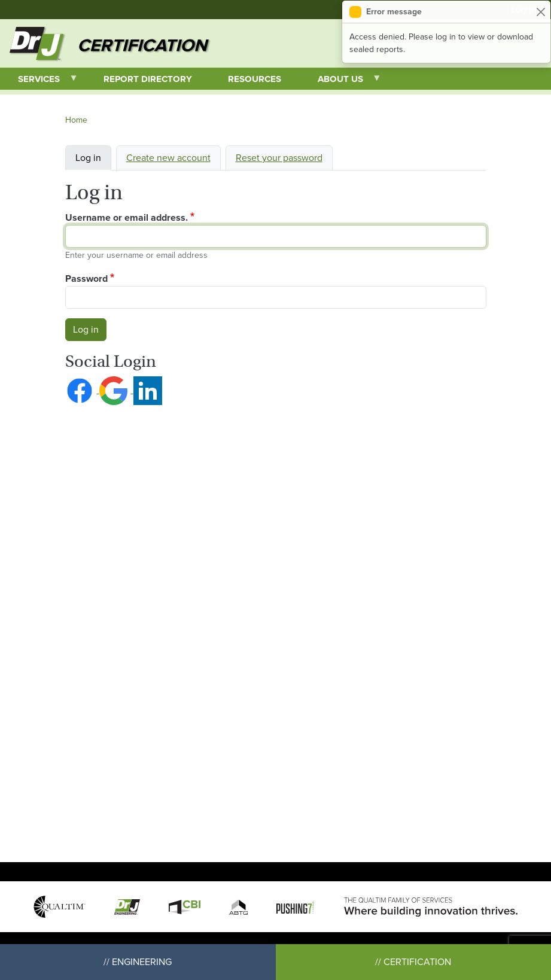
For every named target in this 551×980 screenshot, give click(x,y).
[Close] (541, 12)
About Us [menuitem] (341, 81)
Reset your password (279, 158)
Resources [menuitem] (255, 79)
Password (86, 279)
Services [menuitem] (39, 81)
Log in (88, 158)
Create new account (168, 158)
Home (76, 120)
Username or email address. (127, 217)
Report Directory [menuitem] (148, 79)
